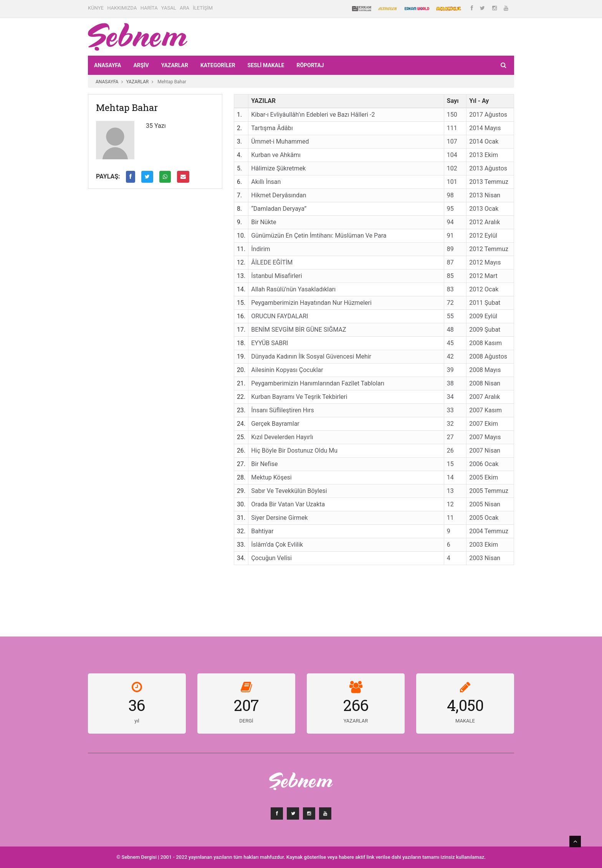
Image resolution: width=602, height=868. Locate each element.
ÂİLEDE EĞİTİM (272, 262)
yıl (137, 721)
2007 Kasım (485, 410)
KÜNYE (96, 8)
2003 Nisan (485, 558)
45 (450, 343)
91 (450, 236)
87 (450, 262)
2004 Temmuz (489, 531)
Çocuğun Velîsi (271, 558)
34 (450, 397)
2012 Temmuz (489, 249)
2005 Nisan (485, 504)
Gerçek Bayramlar (275, 424)
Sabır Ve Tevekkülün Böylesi (289, 491)
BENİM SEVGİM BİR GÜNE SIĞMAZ (299, 330)
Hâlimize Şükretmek (278, 168)
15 (450, 464)
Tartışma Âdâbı (272, 128)
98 (450, 195)
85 (450, 276)
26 (450, 451)
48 (450, 330)
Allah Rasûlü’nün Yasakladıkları (293, 289)
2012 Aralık (485, 222)
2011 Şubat (485, 303)
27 (450, 437)
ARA (184, 8)
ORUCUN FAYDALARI (279, 316)
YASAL (169, 8)
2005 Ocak (484, 518)
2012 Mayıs (485, 262)
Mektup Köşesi (271, 477)
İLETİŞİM (203, 8)
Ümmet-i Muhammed (280, 141)
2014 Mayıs (485, 128)
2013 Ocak (484, 209)
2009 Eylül (483, 316)
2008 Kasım (485, 343)
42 (450, 356)
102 (452, 168)
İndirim (260, 249)
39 (450, 370)
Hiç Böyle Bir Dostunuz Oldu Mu (294, 451)
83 (450, 289)
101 (452, 182)
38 (450, 383)
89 (450, 249)
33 (450, 410)
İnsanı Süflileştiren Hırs (283, 410)
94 (450, 222)
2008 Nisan (485, 383)
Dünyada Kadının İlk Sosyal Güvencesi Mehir (311, 356)
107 (452, 141)
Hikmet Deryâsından (279, 195)
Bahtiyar (262, 531)
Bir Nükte (264, 222)
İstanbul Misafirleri (276, 276)
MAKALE (465, 721)
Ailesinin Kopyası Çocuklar (287, 370)
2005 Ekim (484, 477)
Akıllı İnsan (266, 182)
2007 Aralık (485, 397)
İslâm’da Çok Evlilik (277, 545)
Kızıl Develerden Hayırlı (282, 437)
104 (452, 155)
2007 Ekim (484, 424)
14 (450, 477)
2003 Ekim (484, 545)
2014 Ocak (484, 141)
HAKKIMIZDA (122, 8)
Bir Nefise (264, 464)
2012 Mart (483, 276)
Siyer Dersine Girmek (279, 518)
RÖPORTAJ (310, 65)
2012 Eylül (483, 236)
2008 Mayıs (485, 370)
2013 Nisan (485, 195)
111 (452, 128)
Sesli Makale (266, 65)
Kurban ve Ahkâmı (276, 155)
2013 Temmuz (489, 182)
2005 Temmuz (489, 491)
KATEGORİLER (218, 65)
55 (450, 316)
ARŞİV (141, 65)
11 (450, 518)
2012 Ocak (484, 289)
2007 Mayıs (485, 437)
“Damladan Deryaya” (279, 209)
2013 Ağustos (488, 168)
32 (450, 424)
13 (450, 491)
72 (450, 303)
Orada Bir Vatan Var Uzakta (288, 504)
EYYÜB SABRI (270, 343)
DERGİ (246, 721)
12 (450, 504)
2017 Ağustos (488, 115)
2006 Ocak (484, 464)
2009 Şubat (485, 330)
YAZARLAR (175, 65)
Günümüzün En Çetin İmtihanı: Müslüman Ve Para (319, 236)
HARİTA (149, 8)
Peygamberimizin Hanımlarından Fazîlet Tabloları (318, 383)
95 (450, 209)
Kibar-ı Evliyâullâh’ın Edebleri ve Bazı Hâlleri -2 (313, 115)
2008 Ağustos (488, 356)
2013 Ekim (484, 155)
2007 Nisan (485, 451)
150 (452, 115)
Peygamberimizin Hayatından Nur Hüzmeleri (311, 303)
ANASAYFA (107, 65)
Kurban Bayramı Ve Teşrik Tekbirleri (299, 397)
